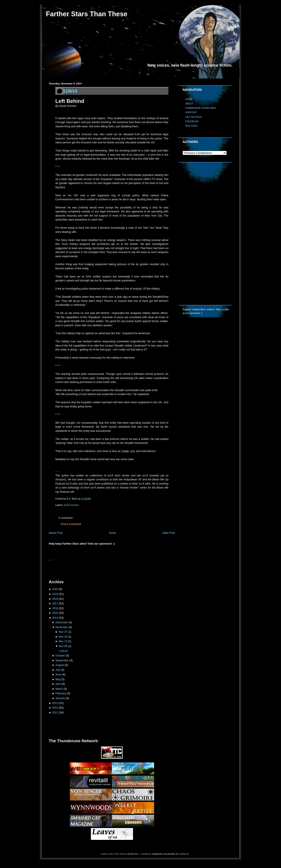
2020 (55, 589)
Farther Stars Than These (87, 14)
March (59, 689)
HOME (189, 99)
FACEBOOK (192, 121)
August (59, 665)
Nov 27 (63, 632)
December (62, 622)
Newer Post (56, 533)
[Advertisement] (100, 569)
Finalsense (184, 854)
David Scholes (71, 505)
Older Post (169, 533)
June (58, 675)
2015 (55, 613)
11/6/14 (70, 91)
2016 (55, 608)
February (61, 693)
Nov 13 (63, 641)
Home (113, 533)
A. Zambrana (145, 854)
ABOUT (189, 104)
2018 (55, 599)
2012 (55, 708)
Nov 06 (63, 646)
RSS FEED (191, 126)
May (58, 679)
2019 (55, 594)
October (60, 656)
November (62, 627)
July (58, 670)
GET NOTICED (194, 117)
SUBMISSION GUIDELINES (201, 108)
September (62, 660)
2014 (55, 618)
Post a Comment (71, 524)
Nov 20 (63, 637)
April (58, 684)
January (60, 698)
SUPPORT (191, 112)
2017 (55, 604)
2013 (55, 703)
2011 (55, 713)
